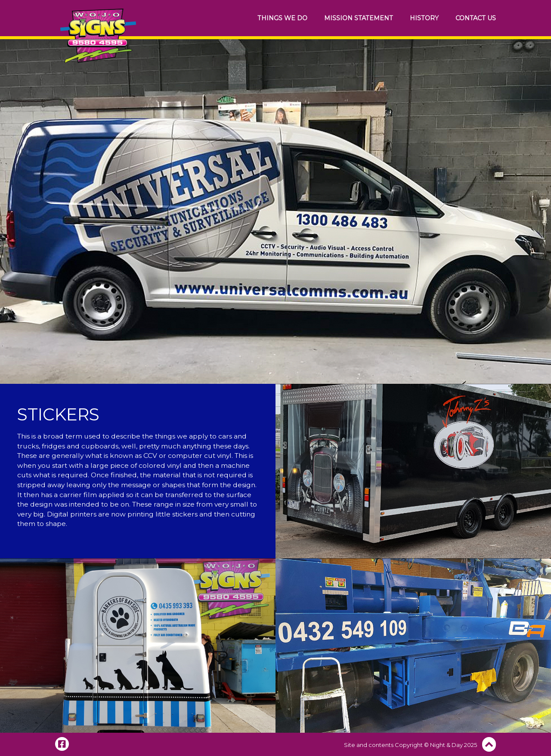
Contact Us (476, 18)
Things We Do (282, 18)
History (424, 18)
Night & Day (446, 745)
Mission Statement (359, 18)
